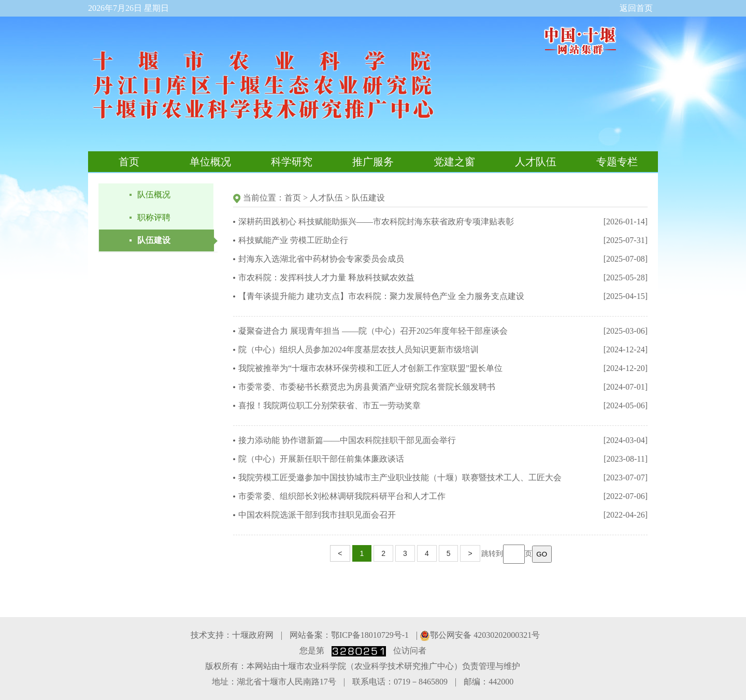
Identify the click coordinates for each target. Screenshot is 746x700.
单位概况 (210, 162)
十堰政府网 (253, 635)
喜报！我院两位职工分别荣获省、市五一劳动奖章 (329, 405)
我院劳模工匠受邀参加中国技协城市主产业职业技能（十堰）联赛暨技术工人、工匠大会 (400, 477)
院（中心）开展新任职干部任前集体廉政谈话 (321, 459)
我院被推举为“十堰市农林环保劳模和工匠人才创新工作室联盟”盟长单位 (370, 368)
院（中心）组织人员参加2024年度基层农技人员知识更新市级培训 (358, 349)
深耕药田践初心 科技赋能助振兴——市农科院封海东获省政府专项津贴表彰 (376, 222)
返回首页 (636, 8)
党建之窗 (454, 162)
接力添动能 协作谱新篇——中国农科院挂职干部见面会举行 (347, 440)
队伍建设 (154, 240)
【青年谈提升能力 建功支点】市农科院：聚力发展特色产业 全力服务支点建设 (381, 296)
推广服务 (373, 162)
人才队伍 (536, 162)
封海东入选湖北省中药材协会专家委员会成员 (321, 259)
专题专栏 (617, 162)
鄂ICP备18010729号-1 (370, 635)
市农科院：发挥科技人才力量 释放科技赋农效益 (326, 277)
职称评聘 (154, 217)
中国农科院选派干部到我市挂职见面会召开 (317, 515)
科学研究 (292, 162)
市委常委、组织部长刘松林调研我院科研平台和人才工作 (342, 496)
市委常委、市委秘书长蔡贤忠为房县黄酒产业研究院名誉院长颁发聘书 (367, 387)
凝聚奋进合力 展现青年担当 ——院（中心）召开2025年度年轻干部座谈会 (373, 331)
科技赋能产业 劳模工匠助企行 (293, 240)
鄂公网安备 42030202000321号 (480, 635)
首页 (129, 162)
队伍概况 (154, 195)
